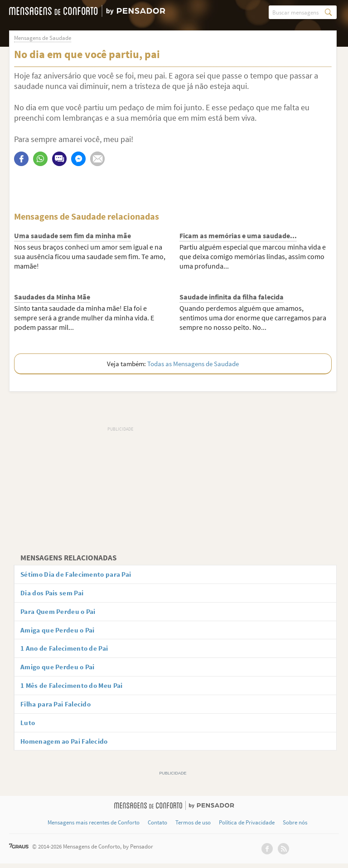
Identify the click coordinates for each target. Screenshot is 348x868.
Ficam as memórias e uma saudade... (238, 235)
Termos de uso (193, 827)
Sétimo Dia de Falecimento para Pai (80, 574)
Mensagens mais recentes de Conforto (94, 827)
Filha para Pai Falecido (59, 707)
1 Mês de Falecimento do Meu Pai (75, 688)
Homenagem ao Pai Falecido (68, 745)
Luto (29, 726)
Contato (157, 827)
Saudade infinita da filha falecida (232, 297)
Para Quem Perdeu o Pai (61, 613)
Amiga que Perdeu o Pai (60, 632)
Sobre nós (295, 827)
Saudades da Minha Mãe (52, 297)
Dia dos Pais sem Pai (55, 593)
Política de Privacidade (247, 827)
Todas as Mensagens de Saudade (193, 364)
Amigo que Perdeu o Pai (60, 669)
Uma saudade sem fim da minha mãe (72, 235)
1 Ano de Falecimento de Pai (67, 650)
